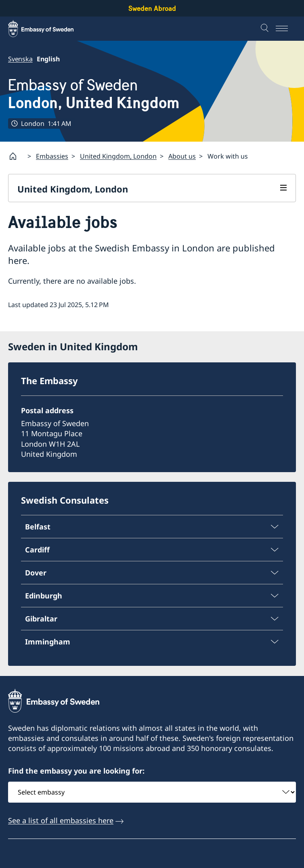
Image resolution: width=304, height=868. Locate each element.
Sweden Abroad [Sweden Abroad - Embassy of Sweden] (152, 8)
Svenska (20, 59)
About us (182, 156)
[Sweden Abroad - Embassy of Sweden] (48, 29)
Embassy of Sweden (94, 94)
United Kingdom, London (118, 156)
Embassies (52, 156)
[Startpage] (16, 156)
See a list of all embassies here (61, 820)
